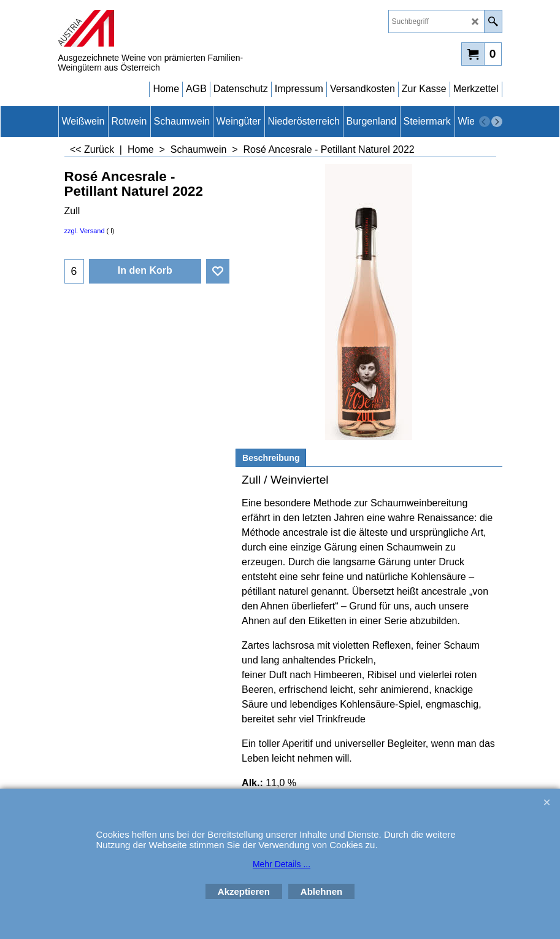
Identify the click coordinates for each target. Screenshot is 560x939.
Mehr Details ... (282, 864)
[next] (497, 122)
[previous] (485, 122)
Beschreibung (271, 458)
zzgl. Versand (85, 231)
